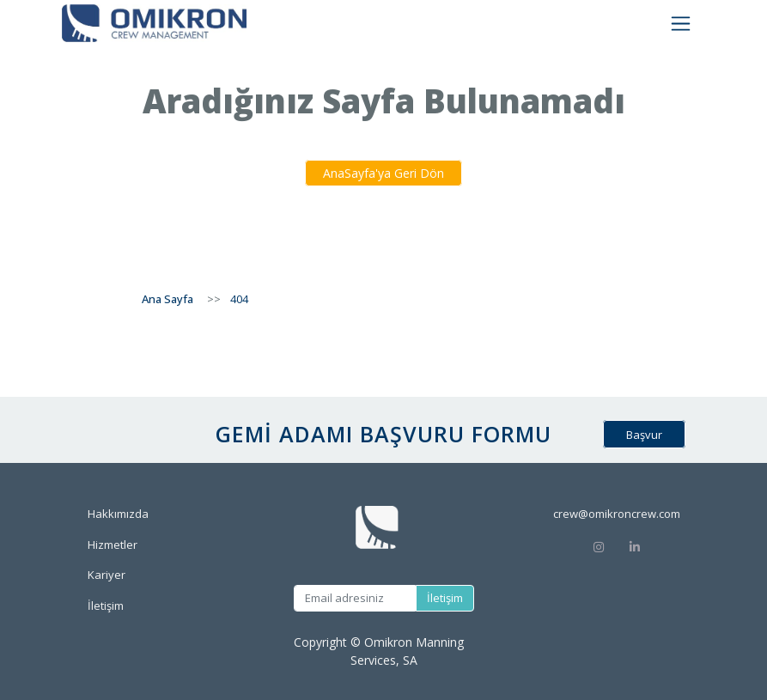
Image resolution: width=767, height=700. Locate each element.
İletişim (445, 598)
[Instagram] (599, 546)
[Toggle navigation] (681, 24)
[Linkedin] (654, 546)
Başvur (644, 435)
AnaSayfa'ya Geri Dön (383, 173)
